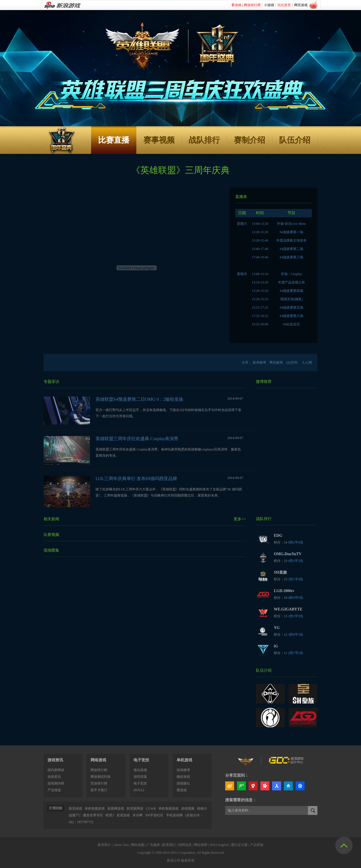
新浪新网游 (135, 809)
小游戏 (269, 5)
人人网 (307, 363)
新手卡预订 (99, 790)
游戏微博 (183, 770)
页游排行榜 (99, 783)
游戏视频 (188, 809)
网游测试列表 (101, 777)
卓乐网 (137, 815)
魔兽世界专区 (93, 815)
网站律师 (201, 845)
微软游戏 (183, 777)
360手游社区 (155, 815)
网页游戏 (301, 5)
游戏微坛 (183, 783)
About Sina (121, 845)
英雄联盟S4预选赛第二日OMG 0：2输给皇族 (139, 399)
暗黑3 (110, 815)
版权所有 (188, 860)
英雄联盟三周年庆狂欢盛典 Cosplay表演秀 (137, 439)
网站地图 (138, 845)
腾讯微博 (276, 363)
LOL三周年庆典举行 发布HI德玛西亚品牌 (136, 479)
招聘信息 (185, 845)
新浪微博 (259, 363)
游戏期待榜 (56, 783)
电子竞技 (140, 783)
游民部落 (140, 777)
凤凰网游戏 (116, 809)
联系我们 (169, 845)
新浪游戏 (75, 809)
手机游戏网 (174, 815)
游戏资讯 (55, 760)
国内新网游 (56, 770)
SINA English (219, 845)
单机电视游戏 (95, 809)
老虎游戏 (123, 815)
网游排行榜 (99, 770)
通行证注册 (239, 845)
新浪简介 (104, 845)
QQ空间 (292, 363)
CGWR (151, 809)
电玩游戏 (140, 770)
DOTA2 (139, 790)
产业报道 (54, 790)
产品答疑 (257, 845)
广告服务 (153, 845)
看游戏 (182, 790)
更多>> (240, 519)
